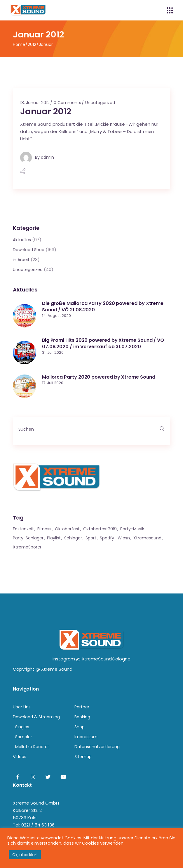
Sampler (24, 737)
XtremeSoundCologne (106, 659)
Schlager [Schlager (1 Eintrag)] (73, 538)
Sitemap (83, 757)
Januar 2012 (46, 111)
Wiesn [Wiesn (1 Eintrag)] (124, 538)
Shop (80, 727)
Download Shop (29, 250)
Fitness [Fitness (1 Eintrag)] (44, 529)
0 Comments (67, 103)
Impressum (86, 737)
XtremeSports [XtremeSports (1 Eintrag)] (27, 547)
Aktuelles (22, 240)
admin (47, 157)
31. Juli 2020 (53, 352)
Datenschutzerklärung (97, 747)
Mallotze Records (32, 747)
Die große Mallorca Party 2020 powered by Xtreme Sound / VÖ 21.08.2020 (103, 307)
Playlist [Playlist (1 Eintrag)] (54, 538)
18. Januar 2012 (35, 103)
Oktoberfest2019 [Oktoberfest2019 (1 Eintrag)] (100, 529)
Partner (82, 707)
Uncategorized (100, 103)
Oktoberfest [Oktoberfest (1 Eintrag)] (67, 529)
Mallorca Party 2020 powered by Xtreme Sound (99, 377)
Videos (20, 757)
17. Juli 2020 (53, 383)
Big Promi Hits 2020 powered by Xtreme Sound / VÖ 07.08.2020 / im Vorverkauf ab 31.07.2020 (103, 343)
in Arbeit (21, 260)
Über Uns (22, 707)
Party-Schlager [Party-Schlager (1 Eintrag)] (28, 538)
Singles (22, 727)
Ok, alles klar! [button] (25, 855)
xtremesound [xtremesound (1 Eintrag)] (147, 538)
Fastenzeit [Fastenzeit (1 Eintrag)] (23, 529)
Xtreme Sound (57, 669)
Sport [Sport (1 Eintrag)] (91, 538)
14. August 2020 (56, 316)
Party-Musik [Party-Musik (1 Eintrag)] (132, 529)
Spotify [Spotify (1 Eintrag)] (107, 538)
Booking (82, 717)
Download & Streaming (36, 717)
